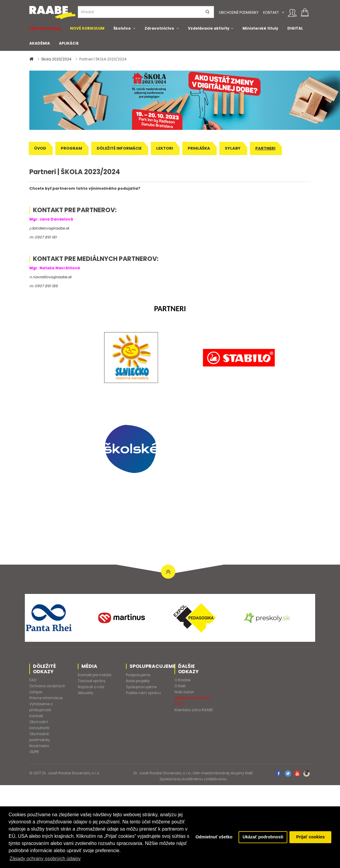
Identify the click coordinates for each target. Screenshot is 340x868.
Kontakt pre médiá (95, 675)
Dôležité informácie (119, 148)
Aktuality (86, 693)
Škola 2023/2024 (57, 59)
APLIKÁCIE (69, 43)
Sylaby (233, 148)
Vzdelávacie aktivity (209, 28)
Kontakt (271, 12)
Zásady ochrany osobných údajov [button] (45, 859)
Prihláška (199, 148)
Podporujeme (138, 675)
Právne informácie (46, 698)
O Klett (180, 686)
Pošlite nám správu (143, 693)
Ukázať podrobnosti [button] (263, 837)
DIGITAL (295, 28)
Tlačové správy (92, 681)
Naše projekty (138, 681)
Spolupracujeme (141, 687)
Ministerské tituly (260, 28)
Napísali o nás (91, 687)
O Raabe (182, 680)
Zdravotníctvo (159, 28)
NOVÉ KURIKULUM (87, 28)
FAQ (33, 680)
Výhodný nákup (45, 28)
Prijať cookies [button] (310, 837)
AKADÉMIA (40, 43)
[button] (283, 12)
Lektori (165, 148)
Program (71, 148)
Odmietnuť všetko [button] (214, 837)
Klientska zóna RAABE (194, 710)
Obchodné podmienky (239, 12)
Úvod (40, 148)
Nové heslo (39, 746)
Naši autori (184, 692)
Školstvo (122, 28)
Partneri (265, 148)
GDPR (34, 752)
